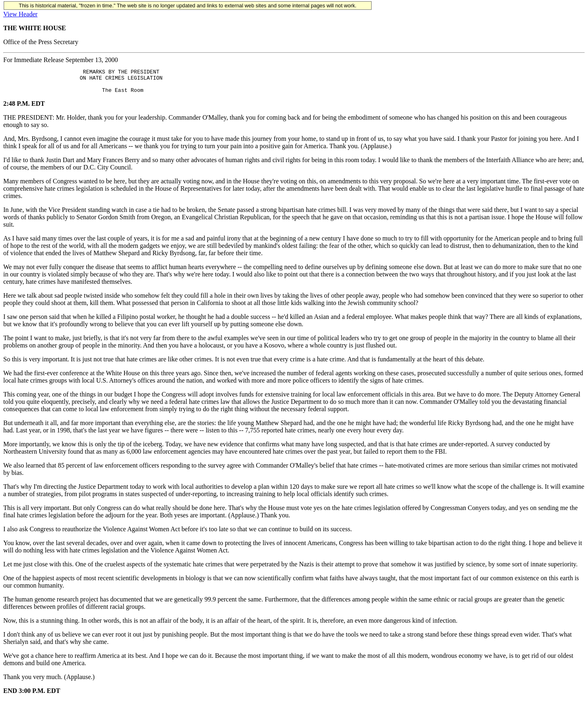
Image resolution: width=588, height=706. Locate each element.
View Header (20, 14)
